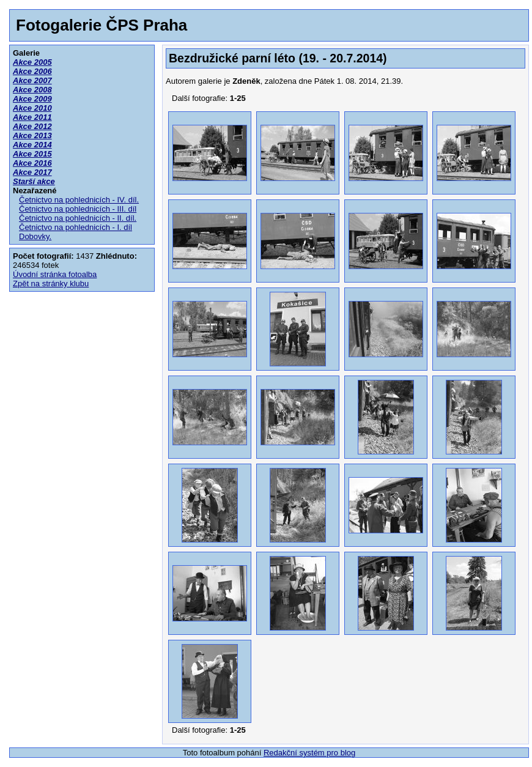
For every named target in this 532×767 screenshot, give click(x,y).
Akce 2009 (32, 99)
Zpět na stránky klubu (51, 283)
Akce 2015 (32, 154)
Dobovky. (35, 236)
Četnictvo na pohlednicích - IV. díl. (79, 200)
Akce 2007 (32, 80)
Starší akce (34, 181)
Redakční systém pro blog (309, 753)
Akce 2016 (32, 163)
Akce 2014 (32, 145)
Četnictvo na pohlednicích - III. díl (78, 209)
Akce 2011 (32, 117)
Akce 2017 (32, 172)
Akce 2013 (32, 135)
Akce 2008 (32, 90)
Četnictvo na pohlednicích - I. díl (76, 227)
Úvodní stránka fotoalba (55, 274)
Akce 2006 (32, 71)
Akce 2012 (32, 126)
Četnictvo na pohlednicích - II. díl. (78, 218)
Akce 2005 (32, 62)
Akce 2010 (32, 108)
